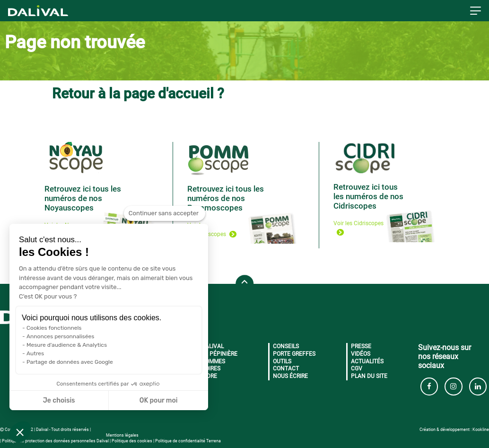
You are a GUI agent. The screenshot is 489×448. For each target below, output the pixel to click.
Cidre (209, 376)
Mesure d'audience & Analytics (67, 345)
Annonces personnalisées (60, 336)
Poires (211, 369)
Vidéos (361, 354)
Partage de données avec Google (70, 362)
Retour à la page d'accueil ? (138, 93)
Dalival (213, 346)
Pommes (213, 361)
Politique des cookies (132, 441)
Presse (361, 346)
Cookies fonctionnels (54, 328)
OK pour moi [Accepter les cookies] (159, 400)
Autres (35, 353)
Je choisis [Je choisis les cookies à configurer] (59, 400)
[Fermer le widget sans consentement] (165, 213)
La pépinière (219, 354)
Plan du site (369, 376)
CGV (357, 369)
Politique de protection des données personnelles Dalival (55, 441)
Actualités (367, 361)
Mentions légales (122, 435)
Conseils (286, 346)
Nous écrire (290, 376)
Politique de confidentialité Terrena (188, 441)
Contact (286, 369)
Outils (282, 361)
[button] (20, 432)
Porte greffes (294, 354)
